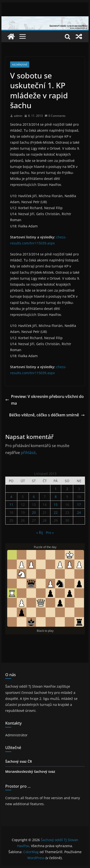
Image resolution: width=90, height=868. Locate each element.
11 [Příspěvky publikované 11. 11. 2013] (11, 505)
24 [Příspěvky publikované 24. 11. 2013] (79, 512)
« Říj (40, 533)
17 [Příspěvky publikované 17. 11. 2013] (79, 505)
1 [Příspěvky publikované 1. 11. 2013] (56, 489)
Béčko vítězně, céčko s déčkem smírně (47, 415)
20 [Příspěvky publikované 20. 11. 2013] (34, 512)
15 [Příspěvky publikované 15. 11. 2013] (56, 505)
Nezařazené (20, 65)
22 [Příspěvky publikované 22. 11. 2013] (56, 512)
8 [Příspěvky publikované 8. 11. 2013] (56, 497)
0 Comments (55, 116)
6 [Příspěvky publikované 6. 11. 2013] (34, 497)
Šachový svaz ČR (19, 761)
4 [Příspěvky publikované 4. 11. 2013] (11, 497)
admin (18, 116)
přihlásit (28, 453)
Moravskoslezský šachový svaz (30, 771)
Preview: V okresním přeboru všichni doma (45, 400)
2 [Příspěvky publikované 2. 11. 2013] (67, 489)
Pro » (50, 533)
